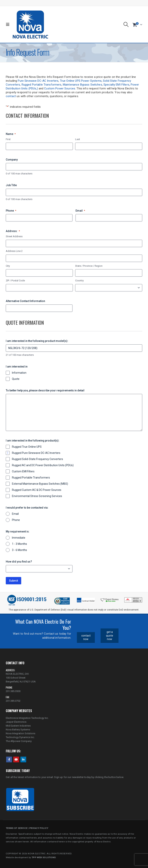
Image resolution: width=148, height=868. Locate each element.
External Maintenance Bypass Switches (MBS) (40, 484)
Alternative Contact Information (25, 301)
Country (79, 281)
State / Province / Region (89, 266)
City (8, 266)
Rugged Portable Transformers (42, 85)
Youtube (16, 759)
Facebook (9, 759)
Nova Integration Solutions (21, 733)
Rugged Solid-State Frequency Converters (37, 459)
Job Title (11, 185)
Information (19, 373)
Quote (16, 379)
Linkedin (23, 759)
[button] (9, 24)
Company (12, 160)
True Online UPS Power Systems (81, 81)
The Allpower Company (19, 741)
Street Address (14, 236)
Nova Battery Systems (18, 730)
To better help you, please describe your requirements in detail (45, 390)
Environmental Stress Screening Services (37, 496)
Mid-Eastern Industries (18, 726)
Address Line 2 (14, 251)
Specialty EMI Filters (116, 85)
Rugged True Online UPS (27, 447)
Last (78, 139)
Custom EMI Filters (23, 471)
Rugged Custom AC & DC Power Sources (37, 490)
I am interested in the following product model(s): (37, 341)
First (8, 139)
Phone (11, 211)
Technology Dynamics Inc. (20, 737)
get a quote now (110, 635)
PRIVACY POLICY (39, 828)
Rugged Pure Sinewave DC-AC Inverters (36, 453)
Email (80, 211)
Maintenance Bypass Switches (82, 85)
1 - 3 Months (19, 544)
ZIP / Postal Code (15, 281)
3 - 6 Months (19, 550)
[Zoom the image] (133, 598)
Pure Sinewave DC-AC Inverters (38, 81)
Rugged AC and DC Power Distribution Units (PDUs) (43, 465)
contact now (86, 637)
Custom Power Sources (60, 88)
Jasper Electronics (16, 722)
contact (11, 96)
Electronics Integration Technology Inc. (27, 718)
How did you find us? (19, 562)
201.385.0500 (13, 691)
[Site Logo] (30, 24)
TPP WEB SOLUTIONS (44, 857)
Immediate (19, 538)
